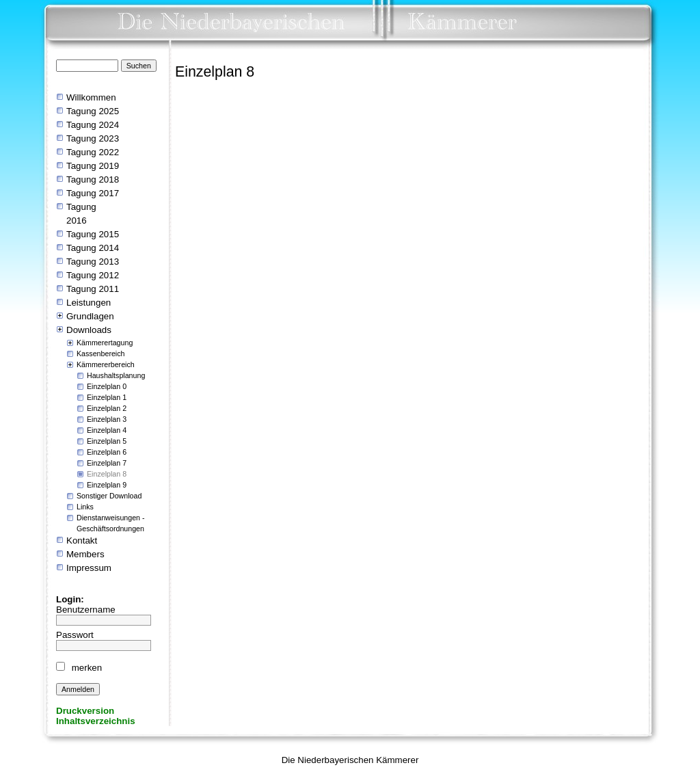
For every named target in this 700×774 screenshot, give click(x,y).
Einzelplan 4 (107, 430)
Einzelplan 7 (107, 463)
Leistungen (89, 303)
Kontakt (82, 541)
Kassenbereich (101, 353)
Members (85, 554)
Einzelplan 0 (107, 386)
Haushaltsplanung (116, 375)
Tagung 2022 (93, 152)
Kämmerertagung (105, 343)
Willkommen (91, 97)
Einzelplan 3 (107, 419)
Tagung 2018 (94, 179)
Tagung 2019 (93, 166)
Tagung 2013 (93, 262)
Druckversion (85, 711)
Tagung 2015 (93, 234)
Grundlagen (90, 316)
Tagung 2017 (93, 193)
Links (85, 507)
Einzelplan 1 (107, 397)
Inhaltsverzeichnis (96, 721)
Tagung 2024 (93, 125)
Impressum (89, 568)
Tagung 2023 (93, 138)
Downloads (89, 330)
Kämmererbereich (106, 364)
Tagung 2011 (93, 289)
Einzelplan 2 (107, 408)
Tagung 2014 (93, 248)
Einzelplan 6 (107, 452)
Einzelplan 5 (107, 441)
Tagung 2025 (93, 111)
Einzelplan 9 (107, 485)
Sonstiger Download (109, 496)
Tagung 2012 (93, 275)
